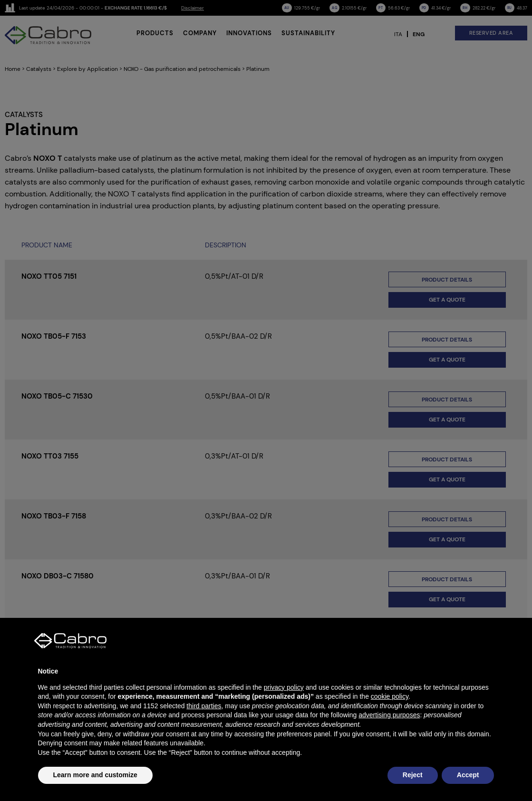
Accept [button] (468, 775)
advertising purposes (389, 715)
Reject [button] (413, 775)
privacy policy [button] (284, 687)
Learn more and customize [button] (95, 775)
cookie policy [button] (390, 696)
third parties (204, 706)
